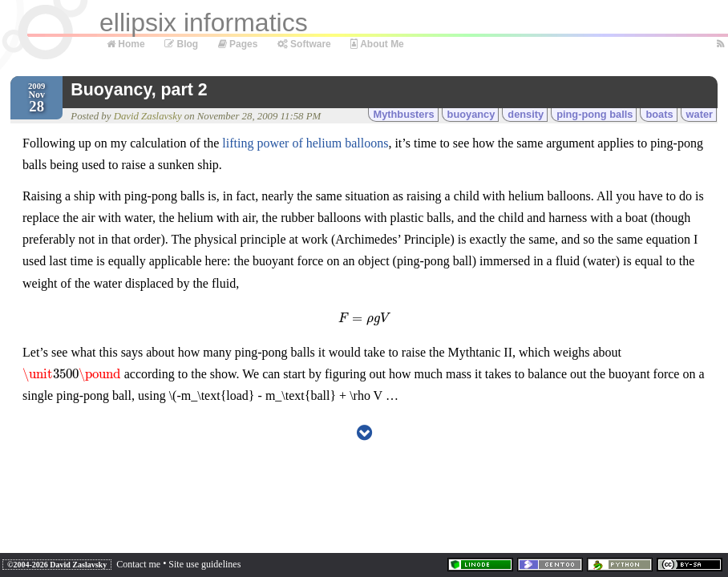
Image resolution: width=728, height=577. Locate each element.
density (526, 114)
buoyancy (471, 114)
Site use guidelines (204, 564)
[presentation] (364, 318)
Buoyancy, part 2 (139, 90)
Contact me (138, 564)
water (700, 114)
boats (659, 114)
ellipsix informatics (204, 22)
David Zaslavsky (148, 116)
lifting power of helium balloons (305, 143)
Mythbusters (404, 114)
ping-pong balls (595, 114)
